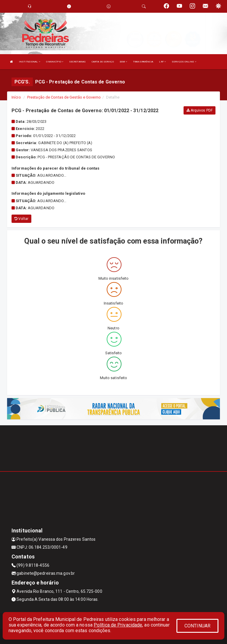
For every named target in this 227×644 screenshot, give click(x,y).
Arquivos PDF (200, 110)
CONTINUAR (197, 626)
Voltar (21, 219)
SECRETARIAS (77, 62)
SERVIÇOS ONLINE (184, 62)
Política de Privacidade (118, 625)
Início (16, 97)
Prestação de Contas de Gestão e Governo (64, 97)
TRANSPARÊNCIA (143, 62)
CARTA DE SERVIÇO (103, 62)
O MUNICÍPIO (55, 62)
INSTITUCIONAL (30, 62)
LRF (162, 62)
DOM (124, 62)
